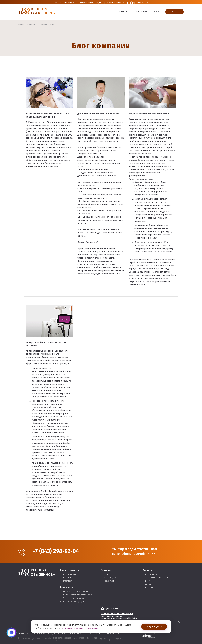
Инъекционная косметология (75, 592)
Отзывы (107, 574)
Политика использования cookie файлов (120, 618)
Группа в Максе (139, 3)
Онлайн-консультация (90, 3)
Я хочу (123, 11)
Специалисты (151, 574)
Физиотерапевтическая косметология (80, 595)
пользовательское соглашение (80, 628)
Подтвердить (154, 627)
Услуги (158, 11)
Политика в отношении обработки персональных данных (117, 615)
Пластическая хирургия (71, 570)
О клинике (140, 11)
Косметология (66, 587)
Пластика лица (69, 578)
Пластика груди (69, 574)
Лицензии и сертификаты (157, 578)
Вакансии (149, 588)
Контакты (175, 12)
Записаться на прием (64, 3)
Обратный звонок (115, 3)
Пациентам (106, 570)
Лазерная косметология (73, 598)
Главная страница (26, 24)
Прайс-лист (109, 581)
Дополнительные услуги (73, 602)
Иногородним (110, 578)
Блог (53, 24)
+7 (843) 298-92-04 (56, 551)
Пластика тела (69, 581)
